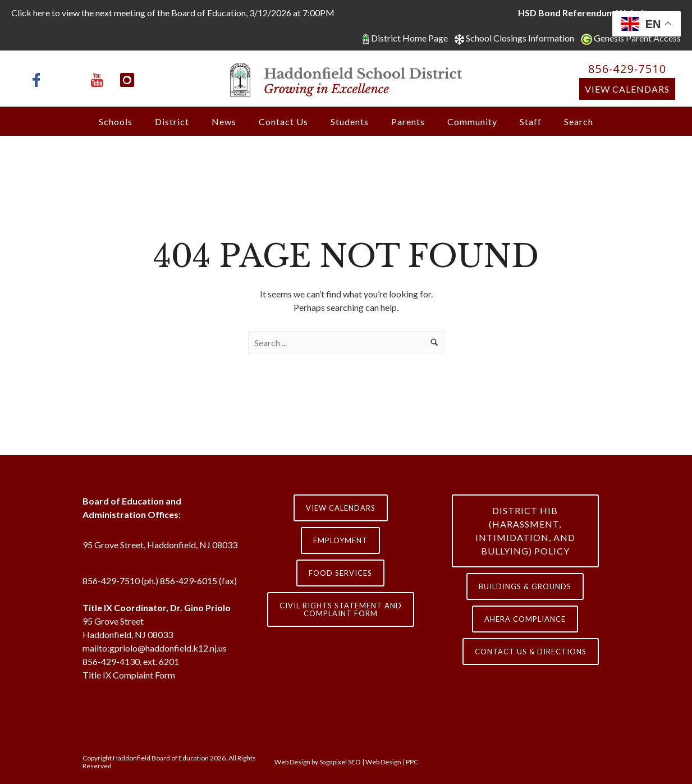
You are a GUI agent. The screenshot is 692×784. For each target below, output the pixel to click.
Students (350, 122)
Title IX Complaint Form (129, 675)
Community (472, 122)
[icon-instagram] (127, 80)
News (224, 122)
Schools (116, 122)
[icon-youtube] (100, 80)
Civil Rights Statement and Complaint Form (341, 609)
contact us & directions (531, 652)
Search (579, 122)
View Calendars (627, 89)
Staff (531, 122)
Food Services (340, 573)
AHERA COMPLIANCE (525, 619)
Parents (408, 122)
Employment (340, 540)
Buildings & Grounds (525, 586)
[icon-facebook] (39, 80)
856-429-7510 (627, 69)
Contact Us (283, 122)
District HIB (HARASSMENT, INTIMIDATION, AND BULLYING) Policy (525, 531)
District (172, 122)
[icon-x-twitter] (70, 80)
